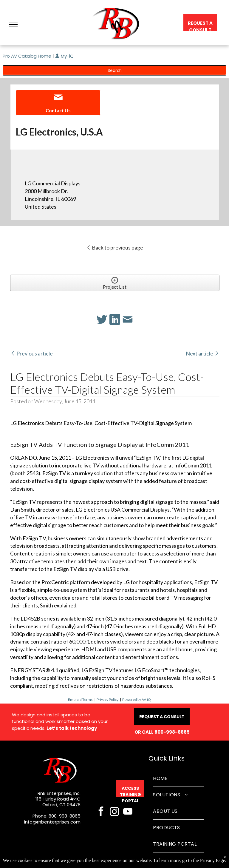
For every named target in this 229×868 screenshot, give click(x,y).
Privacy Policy (107, 700)
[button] (13, 24)
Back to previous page (115, 247)
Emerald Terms (80, 700)
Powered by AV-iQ (137, 700)
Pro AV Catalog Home (28, 56)
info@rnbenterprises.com (52, 822)
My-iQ (64, 56)
